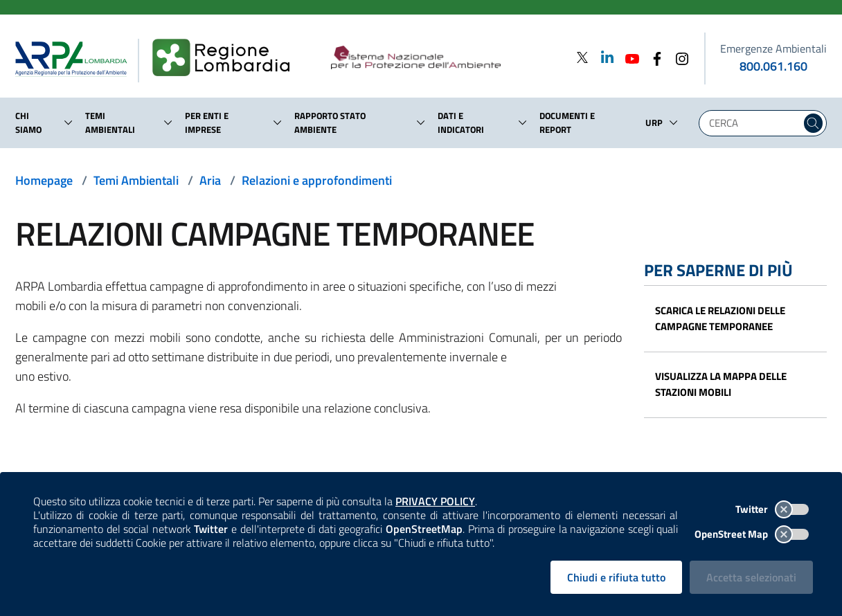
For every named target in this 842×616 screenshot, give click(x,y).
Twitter (772, 509)
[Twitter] (582, 57)
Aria (210, 180)
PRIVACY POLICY (435, 501)
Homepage (44, 180)
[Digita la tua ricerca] (753, 123)
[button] (69, 123)
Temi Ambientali (136, 180)
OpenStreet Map (752, 534)
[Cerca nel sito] (813, 123)
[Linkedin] (603, 57)
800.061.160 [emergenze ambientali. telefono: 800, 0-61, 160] (773, 66)
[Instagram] (678, 57)
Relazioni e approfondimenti (317, 180)
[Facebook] (653, 57)
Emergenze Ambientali (773, 48)
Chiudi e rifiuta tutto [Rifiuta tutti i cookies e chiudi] (616, 577)
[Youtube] (628, 57)
